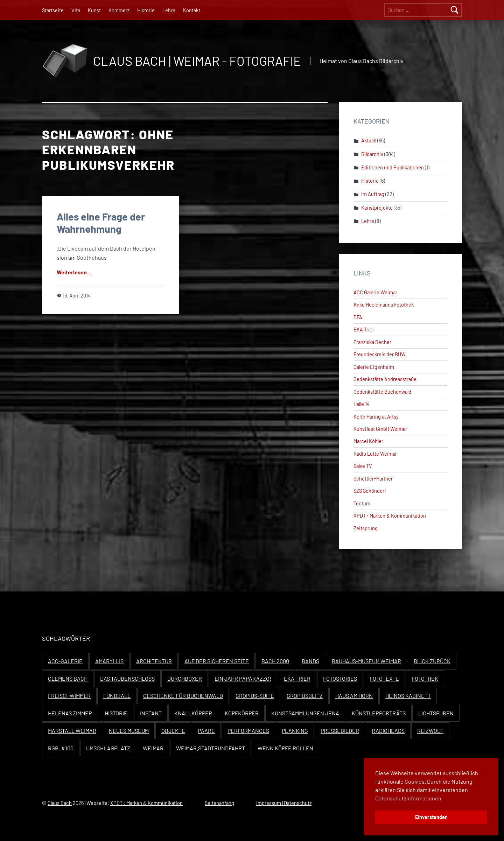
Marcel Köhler (368, 441)
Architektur (154, 661)
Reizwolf (430, 731)
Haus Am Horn (354, 696)
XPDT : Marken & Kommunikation (390, 516)
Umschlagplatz (108, 748)
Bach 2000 (275, 661)
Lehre (169, 10)
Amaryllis (109, 661)
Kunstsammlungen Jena (305, 713)
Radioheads (388, 731)
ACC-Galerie (65, 661)
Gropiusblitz (305, 696)
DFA (358, 317)
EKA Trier (364, 330)
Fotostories (340, 678)
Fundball (117, 696)
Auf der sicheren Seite (217, 661)
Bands (310, 661)
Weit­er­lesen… (74, 272)
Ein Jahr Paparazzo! (243, 678)
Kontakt (192, 10)
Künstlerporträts (379, 713)
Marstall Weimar (72, 731)
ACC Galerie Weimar (375, 292)
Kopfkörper (242, 713)
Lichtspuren (436, 713)
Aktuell (369, 141)
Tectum (362, 503)
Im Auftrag (373, 194)
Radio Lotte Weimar (375, 454)
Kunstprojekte (377, 208)
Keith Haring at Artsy (376, 417)
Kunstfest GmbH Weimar (380, 429)
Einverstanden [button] (431, 817)
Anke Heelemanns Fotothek (384, 305)
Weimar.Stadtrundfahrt (211, 748)
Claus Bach (60, 803)
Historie (146, 10)
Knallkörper (193, 713)
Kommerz (119, 10)
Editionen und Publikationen (393, 167)
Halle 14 (362, 404)
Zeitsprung (366, 528)
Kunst (94, 10)
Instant (151, 713)
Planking (295, 731)
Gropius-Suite (255, 696)
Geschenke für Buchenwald (183, 696)
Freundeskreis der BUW (380, 354)
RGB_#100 (61, 748)
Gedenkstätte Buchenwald (382, 392)
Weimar (153, 748)
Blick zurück (432, 661)
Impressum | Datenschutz (284, 803)
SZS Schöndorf (370, 491)
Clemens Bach (68, 678)
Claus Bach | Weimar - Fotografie (197, 61)
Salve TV (363, 466)
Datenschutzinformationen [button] (408, 798)
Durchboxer (185, 678)
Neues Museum (129, 731)
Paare (206, 731)
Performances (248, 731)
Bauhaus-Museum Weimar (366, 661)
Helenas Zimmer (70, 713)
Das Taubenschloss (127, 678)
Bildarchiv (372, 154)
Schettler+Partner (373, 479)
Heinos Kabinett (408, 696)
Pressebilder (340, 731)
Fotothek (425, 678)
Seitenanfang (219, 803)
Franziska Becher (372, 342)
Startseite (53, 10)
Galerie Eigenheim (374, 367)
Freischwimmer (69, 696)
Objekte (173, 731)
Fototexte (384, 678)
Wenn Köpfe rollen (285, 748)
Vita (76, 10)
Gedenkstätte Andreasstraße (385, 379)
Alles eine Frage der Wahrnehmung (101, 222)
